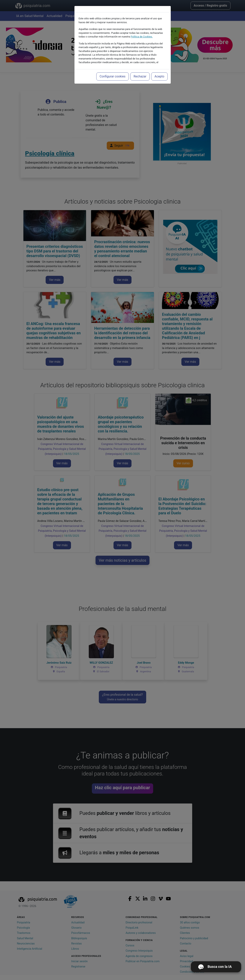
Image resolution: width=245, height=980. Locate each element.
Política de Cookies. (142, 37)
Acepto (159, 76)
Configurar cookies (113, 76)
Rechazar (140, 76)
